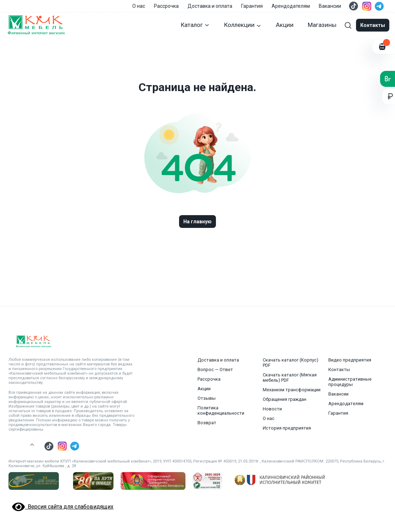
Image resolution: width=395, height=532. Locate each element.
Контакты (339, 369)
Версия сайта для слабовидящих (63, 507)
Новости (272, 409)
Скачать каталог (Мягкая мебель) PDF (290, 377)
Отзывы (207, 398)
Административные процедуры (350, 382)
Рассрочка (166, 6)
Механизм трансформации (292, 390)
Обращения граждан (285, 399)
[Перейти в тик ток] (354, 6)
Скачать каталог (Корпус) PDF (291, 363)
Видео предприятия (350, 360)
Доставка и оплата (210, 6)
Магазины (322, 25)
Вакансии (330, 6)
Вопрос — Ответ (215, 369)
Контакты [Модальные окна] (373, 25)
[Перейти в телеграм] (379, 6)
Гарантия (252, 6)
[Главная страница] (36, 25)
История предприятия (287, 428)
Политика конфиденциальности (221, 410)
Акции (285, 25)
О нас (139, 6)
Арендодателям (291, 6)
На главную (197, 222)
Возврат (207, 423)
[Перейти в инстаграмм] (367, 6)
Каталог (195, 25)
